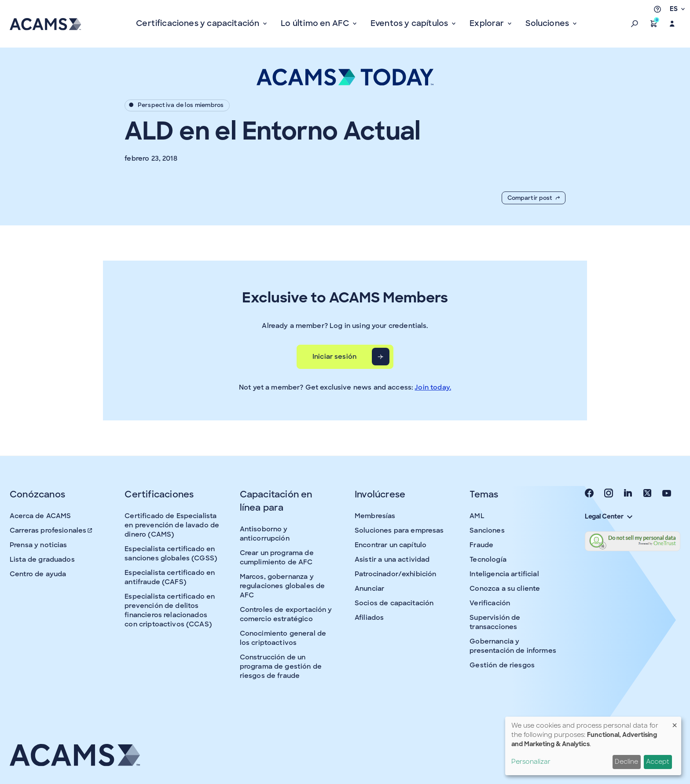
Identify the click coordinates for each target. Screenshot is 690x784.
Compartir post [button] (534, 198)
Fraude (481, 545)
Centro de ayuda (38, 574)
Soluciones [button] (548, 23)
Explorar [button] (488, 23)
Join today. (433, 387)
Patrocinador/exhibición (395, 574)
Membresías (375, 516)
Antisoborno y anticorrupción (265, 534)
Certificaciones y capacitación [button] (199, 23)
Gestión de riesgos (502, 665)
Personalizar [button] (531, 762)
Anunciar (369, 589)
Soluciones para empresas (399, 530)
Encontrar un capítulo (391, 545)
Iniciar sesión (334, 357)
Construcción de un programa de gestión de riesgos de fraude (281, 666)
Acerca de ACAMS (40, 516)
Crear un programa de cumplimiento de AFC (277, 558)
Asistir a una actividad (392, 559)
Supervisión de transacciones (495, 622)
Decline (626, 762)
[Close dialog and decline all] (675, 722)
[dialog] (593, 746)
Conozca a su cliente (505, 589)
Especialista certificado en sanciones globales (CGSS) (171, 554)
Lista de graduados (42, 559)
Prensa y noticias (39, 545)
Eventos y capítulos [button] (410, 23)
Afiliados (369, 618)
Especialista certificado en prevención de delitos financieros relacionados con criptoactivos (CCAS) (170, 610)
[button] (635, 24)
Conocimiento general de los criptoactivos (283, 638)
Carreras (51, 530)
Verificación (490, 603)
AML (477, 516)
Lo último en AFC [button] (316, 23)
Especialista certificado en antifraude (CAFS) (170, 577)
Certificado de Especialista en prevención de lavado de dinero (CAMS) (172, 525)
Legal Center (609, 516)
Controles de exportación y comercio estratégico (286, 614)
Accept (658, 762)
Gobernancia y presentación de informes (513, 646)
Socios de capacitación (394, 603)
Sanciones (487, 530)
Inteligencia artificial (504, 574)
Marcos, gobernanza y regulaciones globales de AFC (283, 586)
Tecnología (488, 559)
